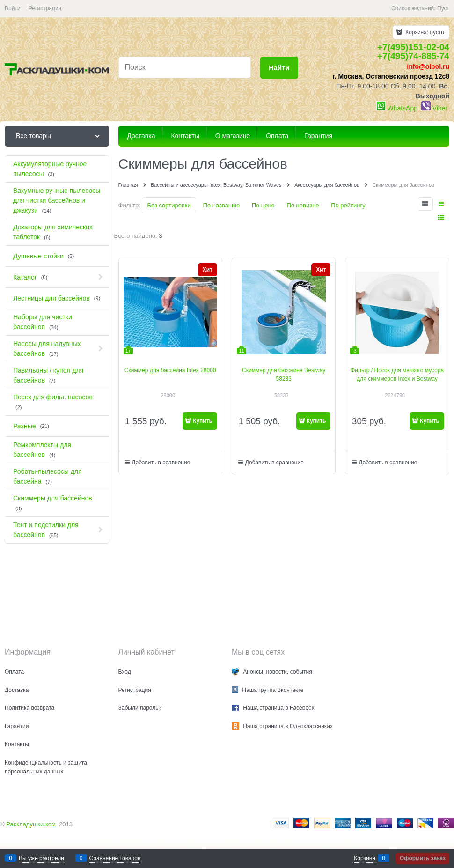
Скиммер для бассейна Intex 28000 (170, 370)
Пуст (443, 8)
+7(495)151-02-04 (413, 47)
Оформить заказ (423, 858)
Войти (13, 8)
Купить (203, 421)
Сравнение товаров (115, 858)
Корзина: (424, 32)
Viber (440, 108)
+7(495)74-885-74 (413, 56)
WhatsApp (402, 108)
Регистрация (45, 8)
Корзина (365, 858)
